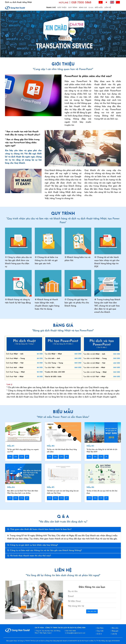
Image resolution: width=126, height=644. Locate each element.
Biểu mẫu (99, 8)
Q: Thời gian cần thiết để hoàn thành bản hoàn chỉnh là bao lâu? (39, 529)
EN (16, 457)
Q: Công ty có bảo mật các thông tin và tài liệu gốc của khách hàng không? (44, 550)
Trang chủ (51, 7)
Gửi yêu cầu (92, 611)
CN (22, 457)
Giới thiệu (62, 8)
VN (10, 457)
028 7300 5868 (75, 3)
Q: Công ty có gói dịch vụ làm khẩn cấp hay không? (33, 545)
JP (27, 457)
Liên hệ (108, 8)
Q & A (91, 8)
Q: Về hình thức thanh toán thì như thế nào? (29, 556)
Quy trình (73, 8)
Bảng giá (83, 8)
